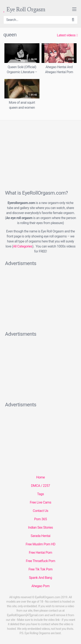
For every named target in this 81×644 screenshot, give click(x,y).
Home (40, 477)
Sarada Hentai (40, 536)
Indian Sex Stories (40, 527)
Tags (41, 494)
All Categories (23, 246)
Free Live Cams (40, 502)
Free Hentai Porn (41, 553)
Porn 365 (40, 519)
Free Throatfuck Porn (40, 561)
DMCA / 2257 (40, 486)
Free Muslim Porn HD (40, 544)
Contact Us (40, 511)
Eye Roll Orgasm (24, 10)
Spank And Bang (40, 578)
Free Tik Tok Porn (41, 569)
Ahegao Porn (40, 586)
